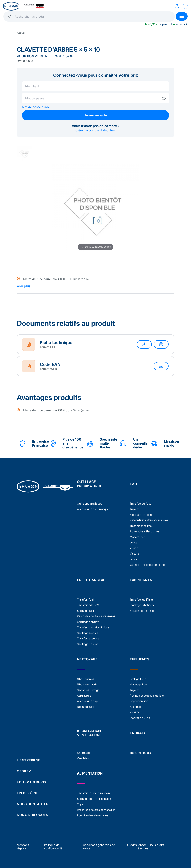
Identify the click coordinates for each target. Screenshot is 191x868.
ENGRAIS (137, 730)
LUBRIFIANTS (141, 579)
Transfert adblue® (88, 604)
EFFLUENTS (139, 657)
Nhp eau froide (86, 677)
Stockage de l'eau (141, 514)
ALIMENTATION (90, 771)
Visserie (135, 547)
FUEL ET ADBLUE (91, 579)
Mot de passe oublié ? (37, 107)
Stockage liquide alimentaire (94, 796)
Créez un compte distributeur (95, 130)
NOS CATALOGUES (32, 812)
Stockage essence (88, 642)
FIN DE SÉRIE (27, 790)
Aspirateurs (84, 693)
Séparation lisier (139, 699)
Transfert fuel (85, 598)
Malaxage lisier (139, 683)
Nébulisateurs (86, 704)
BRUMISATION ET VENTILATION (92, 730)
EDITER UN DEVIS (31, 779)
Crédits (132, 842)
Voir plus (24, 286)
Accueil (21, 33)
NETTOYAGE (87, 657)
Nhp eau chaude (87, 683)
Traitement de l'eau (141, 525)
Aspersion (136, 704)
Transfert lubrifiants (142, 598)
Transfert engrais (140, 750)
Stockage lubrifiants (142, 604)
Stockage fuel (85, 609)
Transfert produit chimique (93, 626)
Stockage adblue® (88, 620)
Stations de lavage (88, 688)
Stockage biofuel (87, 631)
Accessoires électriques (145, 531)
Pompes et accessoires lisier (147, 693)
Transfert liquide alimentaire (94, 790)
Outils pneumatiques (90, 504)
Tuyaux (134, 509)
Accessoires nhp (87, 699)
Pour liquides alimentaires (93, 812)
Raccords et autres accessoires (149, 520)
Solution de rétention (143, 609)
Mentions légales (23, 844)
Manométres (138, 536)
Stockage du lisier (141, 715)
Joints (133, 542)
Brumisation (84, 750)
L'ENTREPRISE (29, 757)
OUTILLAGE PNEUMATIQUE (90, 484)
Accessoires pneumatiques (94, 509)
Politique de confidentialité (53, 844)
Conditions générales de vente (99, 844)
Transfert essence (88, 637)
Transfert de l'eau (141, 504)
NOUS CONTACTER (33, 801)
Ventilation (83, 756)
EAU (133, 484)
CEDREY (24, 768)
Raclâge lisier (138, 677)
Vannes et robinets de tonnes (148, 564)
